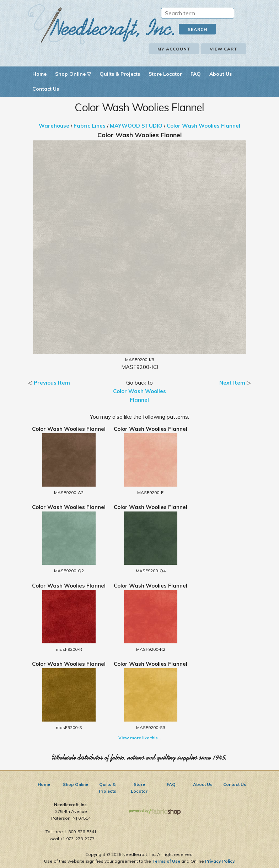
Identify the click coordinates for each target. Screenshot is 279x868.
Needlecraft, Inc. (101, 24)
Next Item (232, 383)
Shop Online (76, 784)
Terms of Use (166, 861)
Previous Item (52, 383)
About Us (221, 74)
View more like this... (140, 738)
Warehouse (54, 126)
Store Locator (165, 74)
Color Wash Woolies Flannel (203, 126)
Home (39, 74)
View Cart (224, 49)
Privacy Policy (220, 861)
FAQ (196, 74)
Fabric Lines (90, 126)
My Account (174, 49)
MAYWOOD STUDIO (136, 126)
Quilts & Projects (120, 74)
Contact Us (46, 89)
